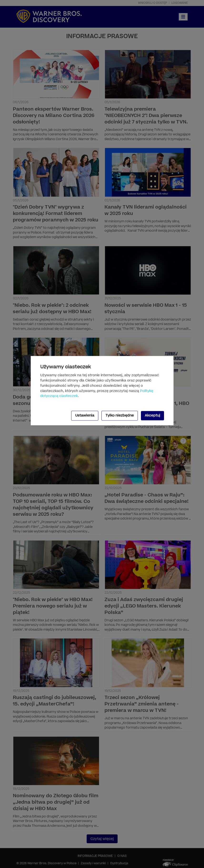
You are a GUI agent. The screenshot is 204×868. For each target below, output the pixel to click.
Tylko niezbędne (120, 416)
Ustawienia (85, 416)
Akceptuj (152, 416)
